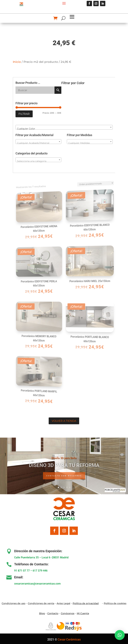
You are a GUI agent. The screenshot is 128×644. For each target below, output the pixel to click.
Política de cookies (115, 603)
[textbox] (38, 143)
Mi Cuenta (83, 613)
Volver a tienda (64, 421)
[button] (120, 635)
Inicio (17, 62)
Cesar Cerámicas (69, 639)
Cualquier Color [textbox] (26, 129)
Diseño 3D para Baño (64, 462)
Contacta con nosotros (64, 480)
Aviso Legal (63, 603)
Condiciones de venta (41, 603)
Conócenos (68, 613)
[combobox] (64, 127)
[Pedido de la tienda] (91, 178)
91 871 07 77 (22, 571)
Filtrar (24, 114)
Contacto (53, 613)
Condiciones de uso (13, 603)
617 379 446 (40, 571)
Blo (42, 613)
